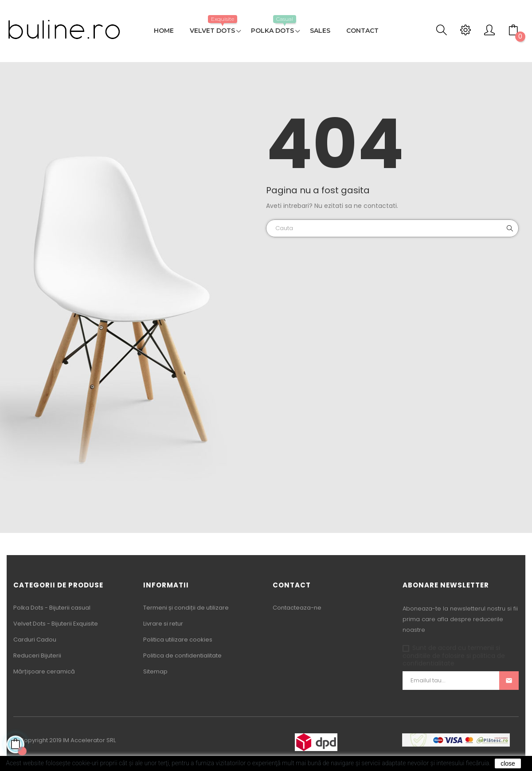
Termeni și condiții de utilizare (186, 608)
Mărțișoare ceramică (44, 671)
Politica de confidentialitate (182, 656)
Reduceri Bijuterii (37, 656)
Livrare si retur (163, 624)
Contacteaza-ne (297, 608)
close (508, 763)
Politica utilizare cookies (178, 640)
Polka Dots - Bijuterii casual (52, 608)
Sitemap (155, 671)
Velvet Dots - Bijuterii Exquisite (56, 624)
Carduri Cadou (35, 640)
